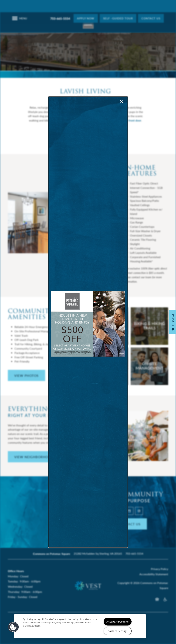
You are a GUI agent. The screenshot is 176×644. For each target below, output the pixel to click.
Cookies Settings (118, 631)
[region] (80, 626)
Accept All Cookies (118, 621)
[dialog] (88, 322)
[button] (13, 627)
